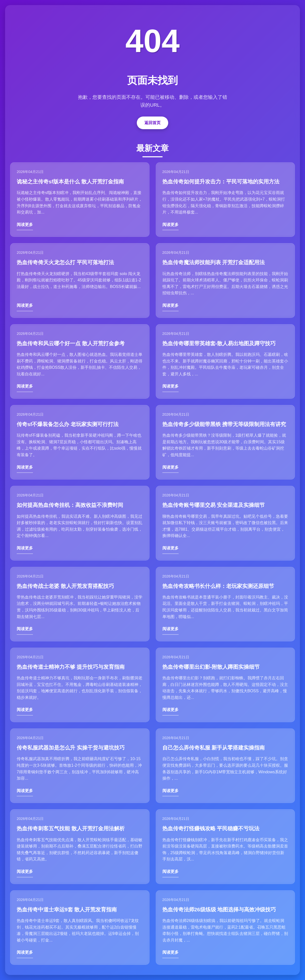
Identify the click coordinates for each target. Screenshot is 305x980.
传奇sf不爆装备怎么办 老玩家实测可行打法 (68, 424)
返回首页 (152, 123)
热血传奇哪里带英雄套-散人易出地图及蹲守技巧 (219, 343)
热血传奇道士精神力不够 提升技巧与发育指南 (71, 667)
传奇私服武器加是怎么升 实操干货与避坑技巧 (71, 748)
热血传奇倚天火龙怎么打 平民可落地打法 (65, 262)
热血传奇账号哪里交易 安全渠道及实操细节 (214, 505)
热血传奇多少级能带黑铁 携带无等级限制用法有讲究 (224, 424)
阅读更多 (25, 225)
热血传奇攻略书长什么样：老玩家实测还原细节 (218, 586)
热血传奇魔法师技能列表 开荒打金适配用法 (214, 262)
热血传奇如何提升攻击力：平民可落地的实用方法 (221, 181)
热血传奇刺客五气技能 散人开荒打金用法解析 (71, 828)
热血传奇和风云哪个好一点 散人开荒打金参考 (71, 343)
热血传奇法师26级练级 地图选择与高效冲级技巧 (219, 909)
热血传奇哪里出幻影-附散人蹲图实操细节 (211, 667)
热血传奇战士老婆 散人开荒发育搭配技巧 (65, 586)
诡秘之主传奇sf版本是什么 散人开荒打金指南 (70, 181)
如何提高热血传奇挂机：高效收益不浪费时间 (70, 505)
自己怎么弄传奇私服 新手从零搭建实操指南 (214, 748)
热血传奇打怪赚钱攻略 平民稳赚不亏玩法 (211, 828)
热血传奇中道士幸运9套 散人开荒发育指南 (67, 909)
